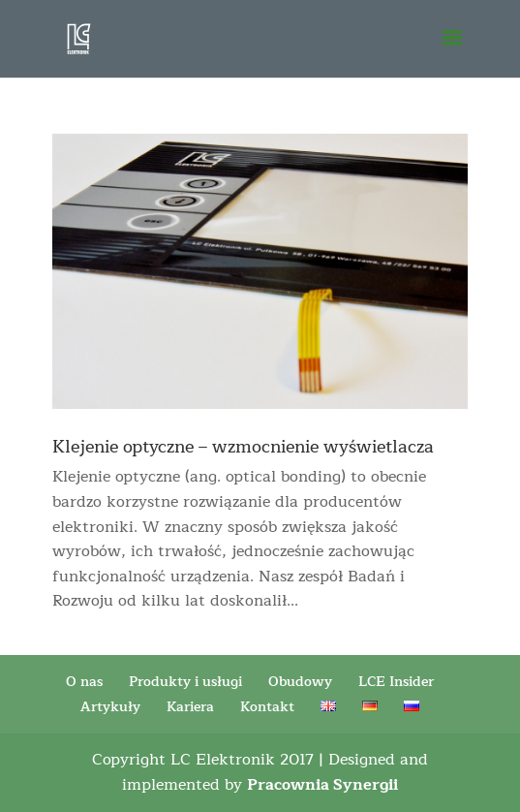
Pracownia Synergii (322, 785)
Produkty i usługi (185, 682)
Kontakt (267, 707)
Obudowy (300, 682)
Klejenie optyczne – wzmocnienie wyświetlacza (243, 447)
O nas (84, 682)
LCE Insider (396, 682)
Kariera (190, 707)
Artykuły (110, 707)
